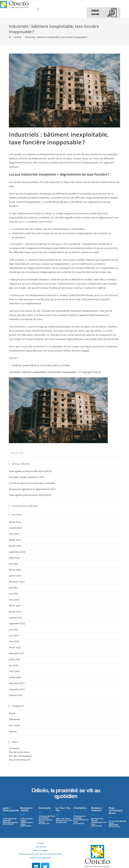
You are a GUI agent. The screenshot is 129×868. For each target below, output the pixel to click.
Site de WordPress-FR (20, 760)
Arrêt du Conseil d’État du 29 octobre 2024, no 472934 (41, 365)
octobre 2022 (15, 618)
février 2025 (15, 540)
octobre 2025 (15, 528)
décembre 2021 (17, 653)
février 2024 (15, 570)
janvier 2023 (15, 612)
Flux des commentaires (20, 756)
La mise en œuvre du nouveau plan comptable (32, 483)
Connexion (14, 748)
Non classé (14, 725)
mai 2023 (14, 594)
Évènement (14, 719)
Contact (41, 837)
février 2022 (15, 647)
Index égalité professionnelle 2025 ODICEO (30, 471)
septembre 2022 (17, 623)
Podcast (13, 731)
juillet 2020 (14, 659)
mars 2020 (14, 671)
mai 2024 (14, 564)
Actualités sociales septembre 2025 (27, 477)
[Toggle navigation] (38, 9)
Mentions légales (41, 844)
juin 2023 (14, 588)
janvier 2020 (15, 677)
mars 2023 (14, 600)
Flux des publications (19, 752)
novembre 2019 (17, 689)
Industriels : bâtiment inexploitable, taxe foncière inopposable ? (43, 372)
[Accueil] (10, 37)
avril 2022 (14, 635)
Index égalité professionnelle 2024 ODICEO (30, 495)
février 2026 (15, 522)
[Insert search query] (64, 453)
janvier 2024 (15, 576)
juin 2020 (14, 665)
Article (12, 713)
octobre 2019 (15, 695)
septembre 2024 (17, 552)
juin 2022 (14, 630)
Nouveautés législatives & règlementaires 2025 (32, 489)
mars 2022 (14, 641)
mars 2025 (14, 534)
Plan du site (41, 841)
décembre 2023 (17, 582)
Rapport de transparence (41, 852)
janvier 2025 (15, 546)
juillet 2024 (14, 558)
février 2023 (15, 606)
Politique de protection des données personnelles (41, 848)
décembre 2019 (17, 683)
